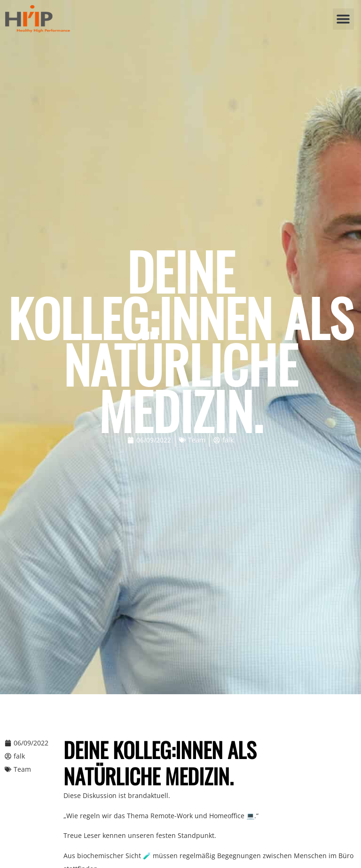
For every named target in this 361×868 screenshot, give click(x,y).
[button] (343, 19)
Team (197, 440)
